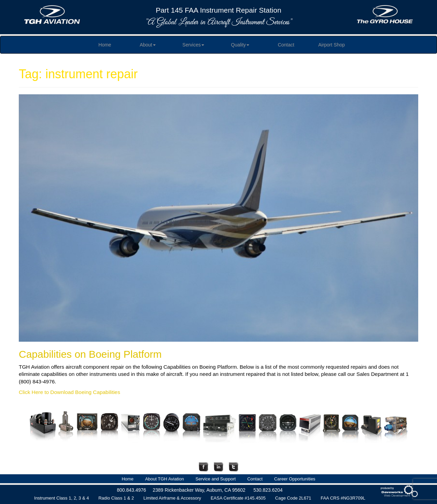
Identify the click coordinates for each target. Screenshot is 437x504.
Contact (286, 45)
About (148, 45)
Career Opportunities (295, 479)
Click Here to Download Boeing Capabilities (69, 392)
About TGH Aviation (165, 479)
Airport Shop (332, 45)
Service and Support (216, 479)
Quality (240, 45)
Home (105, 45)
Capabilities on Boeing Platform (90, 354)
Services (193, 45)
